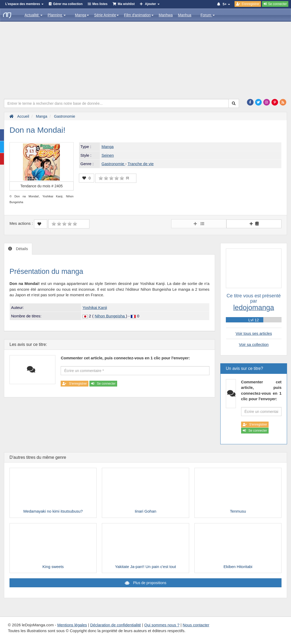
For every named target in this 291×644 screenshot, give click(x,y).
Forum (208, 15)
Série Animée (106, 15)
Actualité (34, 15)
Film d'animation (139, 15)
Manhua (185, 15)
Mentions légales (72, 625)
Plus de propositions (149, 583)
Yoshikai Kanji (95, 307)
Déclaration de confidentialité (116, 625)
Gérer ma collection (68, 4)
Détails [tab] (21, 249)
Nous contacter (196, 625)
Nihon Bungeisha (110, 316)
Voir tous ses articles (254, 333)
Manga (82, 15)
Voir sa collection (254, 344)
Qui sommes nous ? (162, 625)
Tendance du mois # (41, 186)
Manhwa (166, 15)
